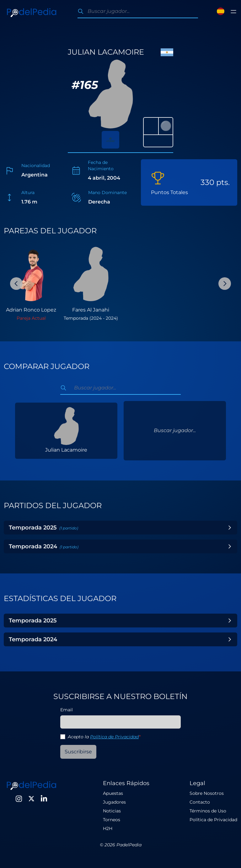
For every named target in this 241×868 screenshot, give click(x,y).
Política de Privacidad (114, 737)
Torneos (112, 820)
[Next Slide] (225, 284)
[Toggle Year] (230, 528)
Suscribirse (78, 752)
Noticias (112, 811)
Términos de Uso (208, 811)
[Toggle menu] (233, 12)
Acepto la (104, 737)
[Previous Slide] (16, 284)
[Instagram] (19, 799)
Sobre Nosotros (207, 793)
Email (67, 710)
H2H (108, 828)
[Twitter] (31, 799)
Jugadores (114, 802)
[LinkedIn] (44, 799)
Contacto (200, 802)
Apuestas (113, 793)
